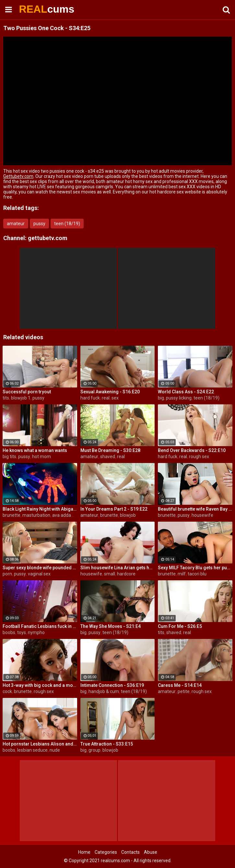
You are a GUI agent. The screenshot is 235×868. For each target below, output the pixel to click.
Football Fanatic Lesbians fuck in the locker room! (40, 626)
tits (6, 398)
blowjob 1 (21, 398)
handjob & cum (104, 691)
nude (55, 750)
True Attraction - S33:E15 (107, 744)
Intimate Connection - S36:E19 (112, 685)
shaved (108, 457)
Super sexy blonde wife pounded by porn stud (40, 568)
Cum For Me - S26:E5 (180, 626)
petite (184, 691)
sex (115, 398)
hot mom (41, 457)
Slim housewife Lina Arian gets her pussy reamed (118, 568)
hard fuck (90, 398)
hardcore (126, 574)
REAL (36, 9)
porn (7, 574)
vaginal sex (39, 574)
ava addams (65, 515)
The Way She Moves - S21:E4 (111, 626)
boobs (9, 632)
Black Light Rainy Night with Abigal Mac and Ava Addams (40, 509)
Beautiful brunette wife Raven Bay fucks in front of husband (195, 509)
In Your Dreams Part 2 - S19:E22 (114, 509)
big (161, 398)
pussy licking (179, 398)
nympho (36, 632)
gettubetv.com (48, 238)
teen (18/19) (67, 224)
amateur (16, 224)
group (94, 750)
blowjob (128, 515)
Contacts (130, 852)
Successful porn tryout (27, 392)
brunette (12, 515)
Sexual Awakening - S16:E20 (110, 392)
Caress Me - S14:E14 (180, 685)
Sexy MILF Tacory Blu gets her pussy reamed (195, 568)
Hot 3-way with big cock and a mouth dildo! (40, 685)
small (110, 574)
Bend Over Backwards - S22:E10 (192, 450)
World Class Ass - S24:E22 (186, 392)
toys (22, 632)
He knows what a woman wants (35, 450)
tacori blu (197, 574)
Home (84, 852)
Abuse (151, 852)
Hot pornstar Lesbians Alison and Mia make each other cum (40, 744)
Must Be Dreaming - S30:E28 (110, 450)
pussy (39, 224)
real (106, 398)
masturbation (36, 515)
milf (182, 574)
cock (7, 691)
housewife (202, 515)
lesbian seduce (32, 750)
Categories (106, 852)
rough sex (199, 457)
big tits (9, 457)
